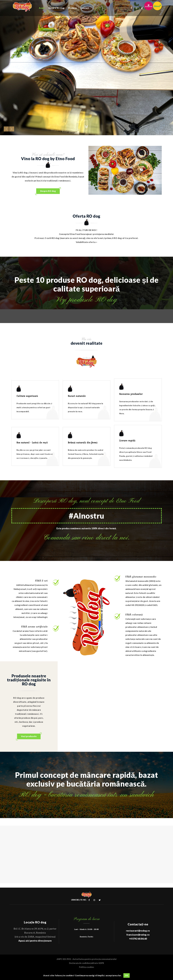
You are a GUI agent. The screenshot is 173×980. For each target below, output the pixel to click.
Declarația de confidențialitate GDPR (86, 963)
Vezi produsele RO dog (86, 300)
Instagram (137, 8)
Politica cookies (87, 967)
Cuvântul (21, 631)
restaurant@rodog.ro (138, 931)
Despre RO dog (48, 191)
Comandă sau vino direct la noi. (86, 538)
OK (126, 975)
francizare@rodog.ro (138, 935)
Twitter (142, 8)
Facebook (131, 8)
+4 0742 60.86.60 (138, 939)
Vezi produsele (29, 736)
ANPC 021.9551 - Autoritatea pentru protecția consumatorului (86, 959)
